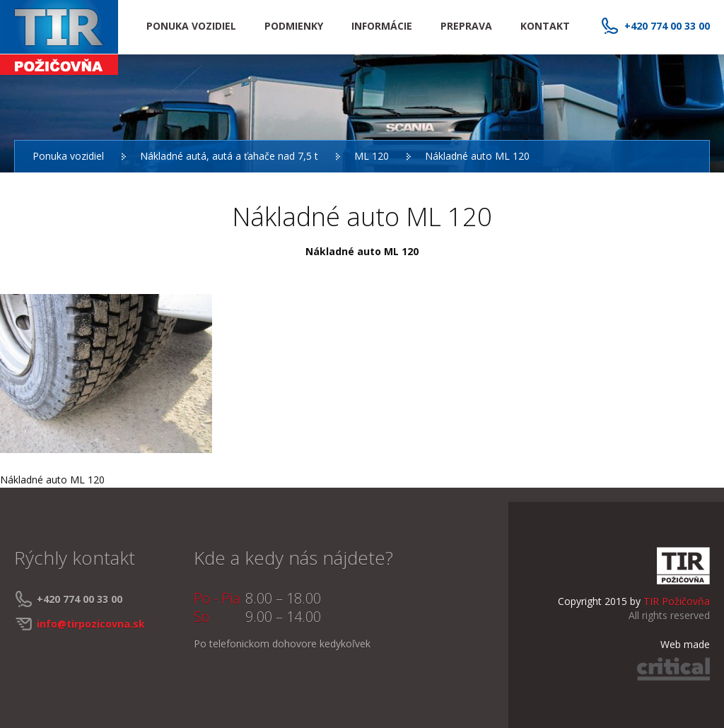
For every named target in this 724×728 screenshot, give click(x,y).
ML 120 (372, 156)
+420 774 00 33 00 (667, 26)
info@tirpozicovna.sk (91, 624)
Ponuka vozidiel (68, 156)
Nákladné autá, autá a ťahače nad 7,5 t (229, 156)
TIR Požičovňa (59, 37)
